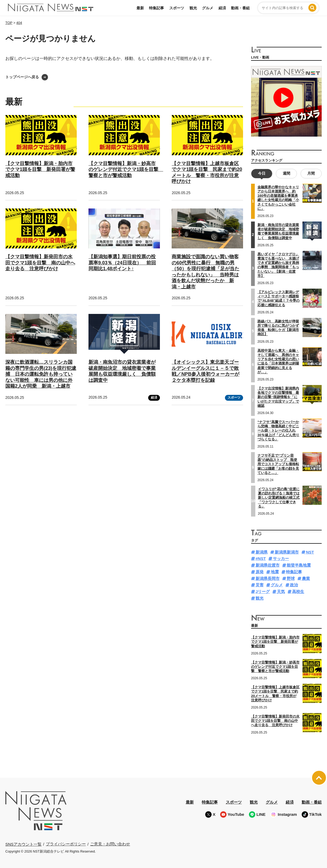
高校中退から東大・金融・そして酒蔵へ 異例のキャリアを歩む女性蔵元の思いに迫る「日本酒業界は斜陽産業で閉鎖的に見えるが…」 (278, 361)
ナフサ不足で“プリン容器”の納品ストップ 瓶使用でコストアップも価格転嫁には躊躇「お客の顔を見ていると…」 (278, 464)
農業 (306, 578)
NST (310, 552)
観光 (193, 8)
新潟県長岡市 (268, 578)
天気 (281, 591)
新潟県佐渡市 (268, 565)
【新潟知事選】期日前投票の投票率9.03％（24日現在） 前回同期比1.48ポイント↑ (122, 263)
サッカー (281, 558)
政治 (294, 585)
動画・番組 (240, 8)
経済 (222, 8)
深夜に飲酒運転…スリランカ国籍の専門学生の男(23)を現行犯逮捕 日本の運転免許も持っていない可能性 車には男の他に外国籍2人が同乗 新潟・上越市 (41, 374)
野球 (291, 578)
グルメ (208, 8)
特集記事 (156, 8)
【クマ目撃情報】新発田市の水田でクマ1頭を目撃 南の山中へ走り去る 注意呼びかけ (40, 263)
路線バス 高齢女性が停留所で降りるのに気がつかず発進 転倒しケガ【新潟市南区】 (278, 328)
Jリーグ (263, 591)
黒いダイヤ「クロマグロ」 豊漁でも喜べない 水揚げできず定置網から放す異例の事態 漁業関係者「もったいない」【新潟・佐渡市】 (278, 265)
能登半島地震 (299, 565)
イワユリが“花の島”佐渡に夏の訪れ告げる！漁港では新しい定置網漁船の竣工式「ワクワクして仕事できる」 (279, 498)
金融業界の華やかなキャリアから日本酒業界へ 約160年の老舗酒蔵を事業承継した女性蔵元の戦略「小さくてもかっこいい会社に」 (278, 198)
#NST (261, 558)
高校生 (298, 591)
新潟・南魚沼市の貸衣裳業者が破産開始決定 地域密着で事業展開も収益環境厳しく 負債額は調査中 (278, 231)
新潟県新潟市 (287, 552)
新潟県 (262, 552)
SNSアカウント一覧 (23, 844)
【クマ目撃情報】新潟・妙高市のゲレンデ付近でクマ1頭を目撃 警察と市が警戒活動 (126, 169)
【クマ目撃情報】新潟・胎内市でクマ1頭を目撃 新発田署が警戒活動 (40, 169)
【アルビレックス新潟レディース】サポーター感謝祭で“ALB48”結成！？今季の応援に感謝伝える (278, 298)
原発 (260, 572)
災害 (260, 585)
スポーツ (177, 8)
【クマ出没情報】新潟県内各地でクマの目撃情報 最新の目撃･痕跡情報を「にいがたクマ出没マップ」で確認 (278, 397)
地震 (275, 572)
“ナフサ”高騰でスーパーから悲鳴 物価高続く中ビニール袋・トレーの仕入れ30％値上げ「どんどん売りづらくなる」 (278, 431)
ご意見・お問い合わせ (110, 844)
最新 (140, 8)
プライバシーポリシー (66, 844)
